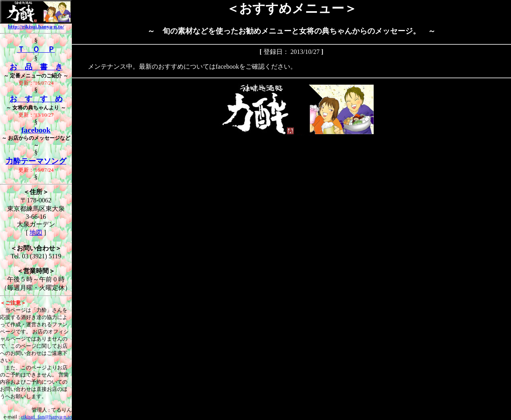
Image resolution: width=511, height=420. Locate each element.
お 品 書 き (36, 67)
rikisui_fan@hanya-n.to (47, 417)
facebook (36, 130)
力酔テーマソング (36, 161)
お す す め (36, 99)
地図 (36, 233)
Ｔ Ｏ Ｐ (36, 49)
